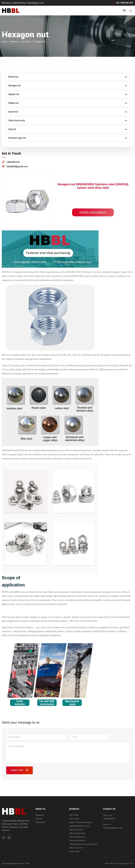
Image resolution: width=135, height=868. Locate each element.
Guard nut (67, 112)
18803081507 (109, 819)
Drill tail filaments (77, 837)
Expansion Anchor (77, 841)
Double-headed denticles (80, 822)
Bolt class (74, 815)
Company (40, 815)
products (14, 42)
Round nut (67, 77)
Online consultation (93, 212)
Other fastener (76, 848)
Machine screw (76, 830)
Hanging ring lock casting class (83, 844)
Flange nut (67, 103)
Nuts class (26, 42)
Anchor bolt (74, 851)
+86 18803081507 (124, 3)
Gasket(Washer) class (79, 826)
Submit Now (19, 771)
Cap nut (67, 129)
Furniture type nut (67, 138)
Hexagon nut (40, 42)
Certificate (40, 822)
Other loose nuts (67, 120)
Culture (39, 819)
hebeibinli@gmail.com (113, 828)
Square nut (67, 94)
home (4, 42)
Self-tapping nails (77, 833)
